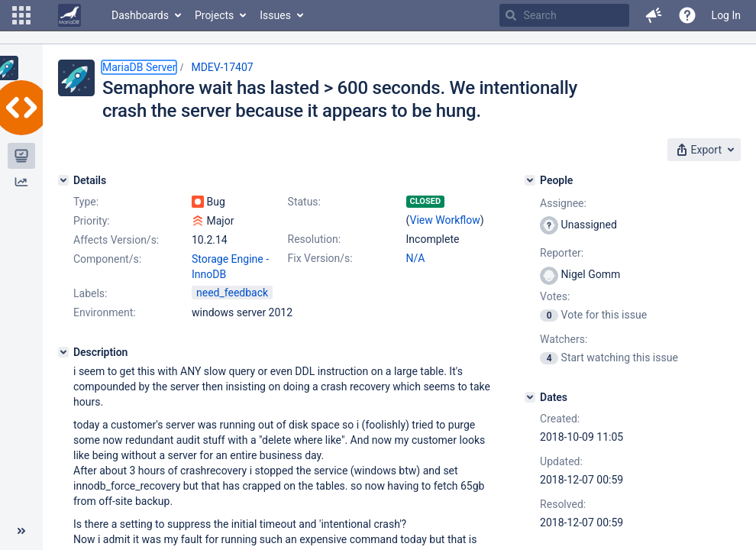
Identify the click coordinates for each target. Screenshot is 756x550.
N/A (416, 258)
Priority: (92, 221)
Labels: (90, 293)
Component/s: (107, 259)
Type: (86, 202)
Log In (726, 15)
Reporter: (562, 253)
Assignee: (563, 203)
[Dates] (530, 397)
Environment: (105, 312)
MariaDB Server (139, 67)
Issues (275, 15)
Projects (214, 15)
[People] (530, 180)
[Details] (63, 180)
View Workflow (445, 220)
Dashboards (140, 15)
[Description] (63, 352)
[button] (21, 15)
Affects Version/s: (116, 240)
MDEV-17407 (222, 67)
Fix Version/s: (320, 258)
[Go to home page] (69, 15)
